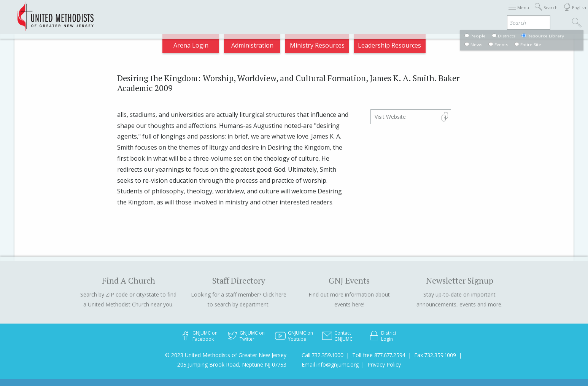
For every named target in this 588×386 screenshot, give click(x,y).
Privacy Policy (384, 364)
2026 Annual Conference (189, 13)
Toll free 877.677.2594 (379, 355)
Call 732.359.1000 (323, 355)
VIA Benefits (478, 13)
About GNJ (352, 13)
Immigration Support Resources (281, 13)
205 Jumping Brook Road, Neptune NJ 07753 (232, 364)
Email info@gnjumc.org (330, 364)
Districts (390, 13)
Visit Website (390, 117)
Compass (519, 13)
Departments (431, 13)
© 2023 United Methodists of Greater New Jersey (226, 355)
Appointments (123, 13)
